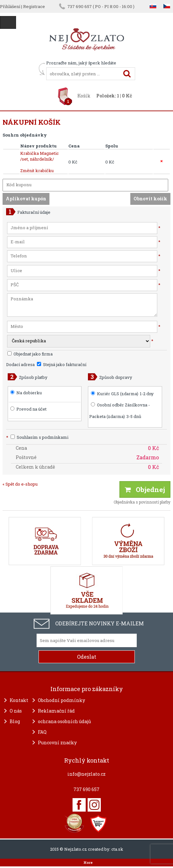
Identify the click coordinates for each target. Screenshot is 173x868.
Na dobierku (29, 393)
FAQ (42, 732)
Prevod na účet (31, 409)
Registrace (34, 6)
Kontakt (19, 700)
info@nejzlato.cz (86, 774)
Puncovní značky (57, 743)
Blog (15, 721)
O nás (16, 711)
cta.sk (117, 849)
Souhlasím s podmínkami (37, 437)
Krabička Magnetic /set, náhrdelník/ (39, 156)
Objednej (145, 489)
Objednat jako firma (30, 354)
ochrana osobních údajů (65, 721)
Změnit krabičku (37, 171)
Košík (84, 96)
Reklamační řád (56, 711)
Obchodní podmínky (61, 700)
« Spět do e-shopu (20, 484)
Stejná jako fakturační (62, 364)
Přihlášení (10, 6)
